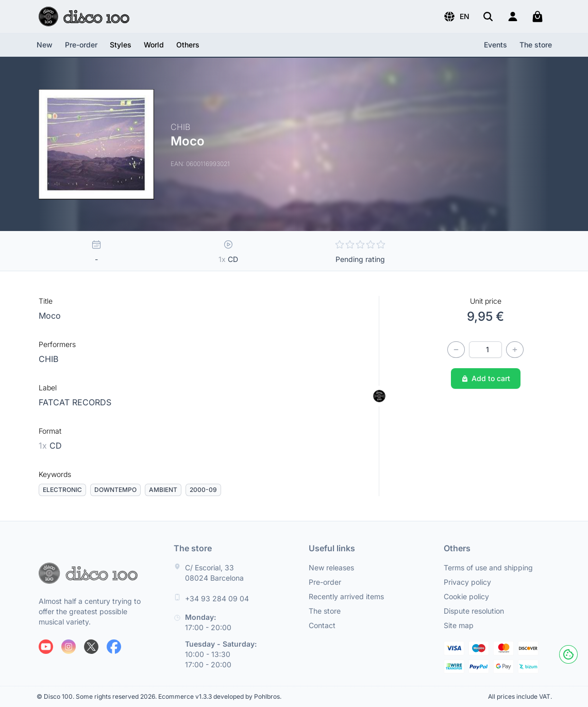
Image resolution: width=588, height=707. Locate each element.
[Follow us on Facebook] (114, 647)
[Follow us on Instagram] (69, 647)
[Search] (488, 17)
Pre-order (81, 45)
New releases (331, 568)
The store (536, 45)
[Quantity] (485, 350)
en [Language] (456, 17)
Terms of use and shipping (488, 568)
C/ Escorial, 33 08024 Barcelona (214, 573)
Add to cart (486, 378)
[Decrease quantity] (456, 350)
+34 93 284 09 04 (217, 598)
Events (495, 45)
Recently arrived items (346, 596)
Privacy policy (467, 582)
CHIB (48, 359)
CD (50, 446)
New (45, 45)
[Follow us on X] (91, 647)
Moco (50, 316)
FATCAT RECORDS (75, 402)
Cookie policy (466, 596)
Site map (459, 625)
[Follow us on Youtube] (46, 647)
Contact (322, 625)
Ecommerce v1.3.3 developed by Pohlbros (219, 696)
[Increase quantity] (515, 350)
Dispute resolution (474, 611)
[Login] (513, 17)
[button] (456, 17)
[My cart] (537, 17)
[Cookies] (568, 654)
